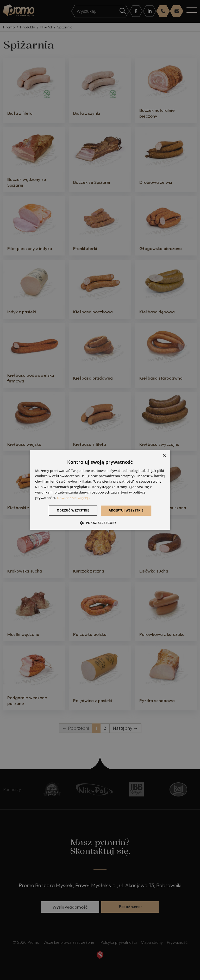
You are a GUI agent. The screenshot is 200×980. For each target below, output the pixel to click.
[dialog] (100, 490)
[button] (100, 523)
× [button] (164, 456)
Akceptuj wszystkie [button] (126, 511)
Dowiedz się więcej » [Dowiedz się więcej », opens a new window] (74, 498)
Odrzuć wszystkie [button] (73, 511)
